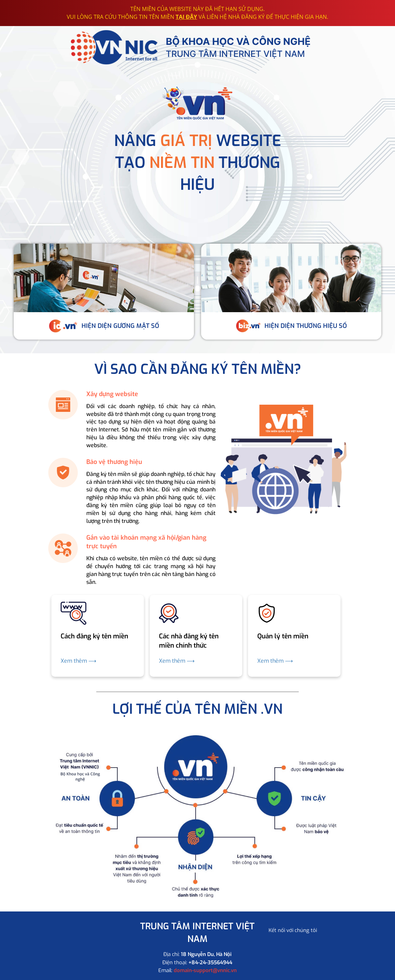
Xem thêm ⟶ (78, 661)
